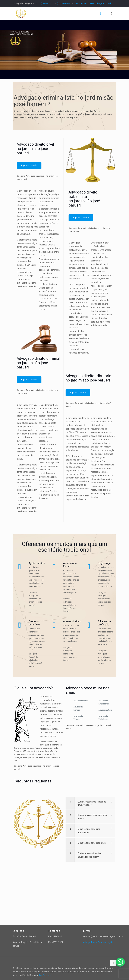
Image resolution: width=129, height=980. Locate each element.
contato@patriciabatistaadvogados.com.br (93, 3)
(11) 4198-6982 (63, 3)
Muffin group (45, 975)
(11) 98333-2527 (46, 3)
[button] (120, 962)
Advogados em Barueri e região (98, 942)
